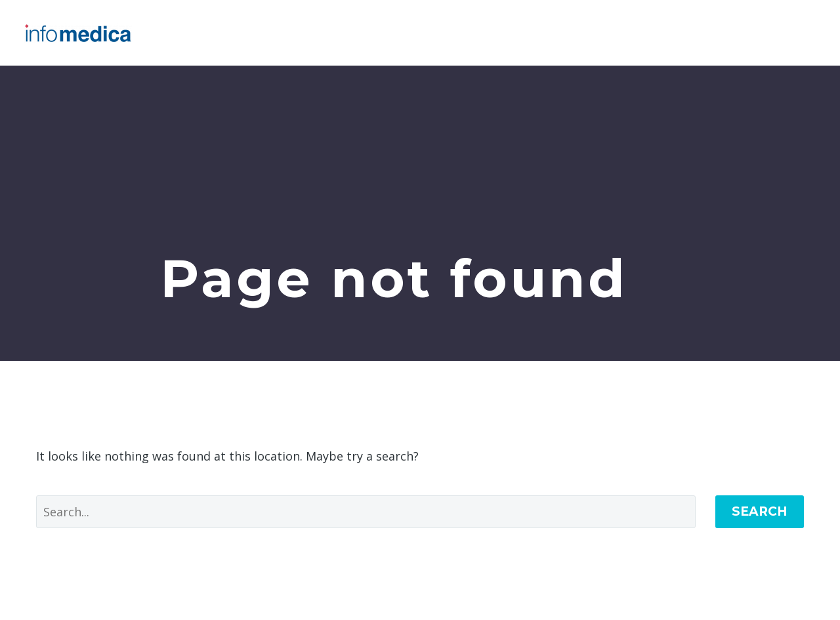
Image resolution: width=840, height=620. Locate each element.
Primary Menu (804, 33)
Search (760, 511)
